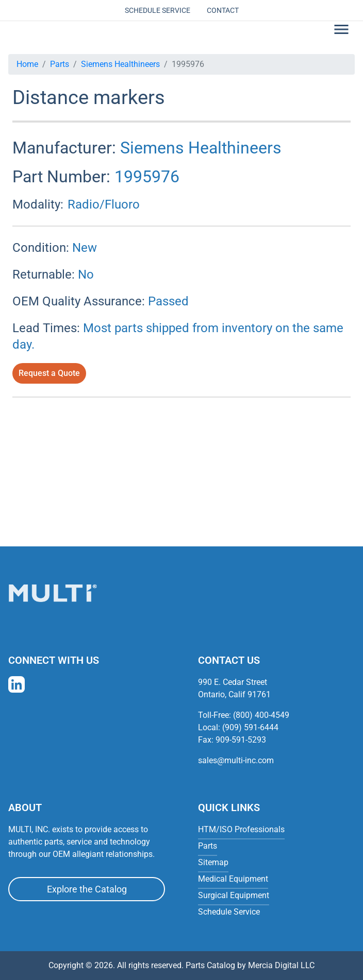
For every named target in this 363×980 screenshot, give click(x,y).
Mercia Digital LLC (281, 965)
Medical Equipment (233, 879)
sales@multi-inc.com (236, 760)
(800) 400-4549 (261, 715)
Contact (223, 10)
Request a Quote (49, 373)
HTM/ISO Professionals (241, 829)
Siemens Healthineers (120, 64)
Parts (60, 64)
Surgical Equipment (234, 895)
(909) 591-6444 (250, 727)
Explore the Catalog (87, 889)
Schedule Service (158, 10)
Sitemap (213, 862)
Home (27, 64)
